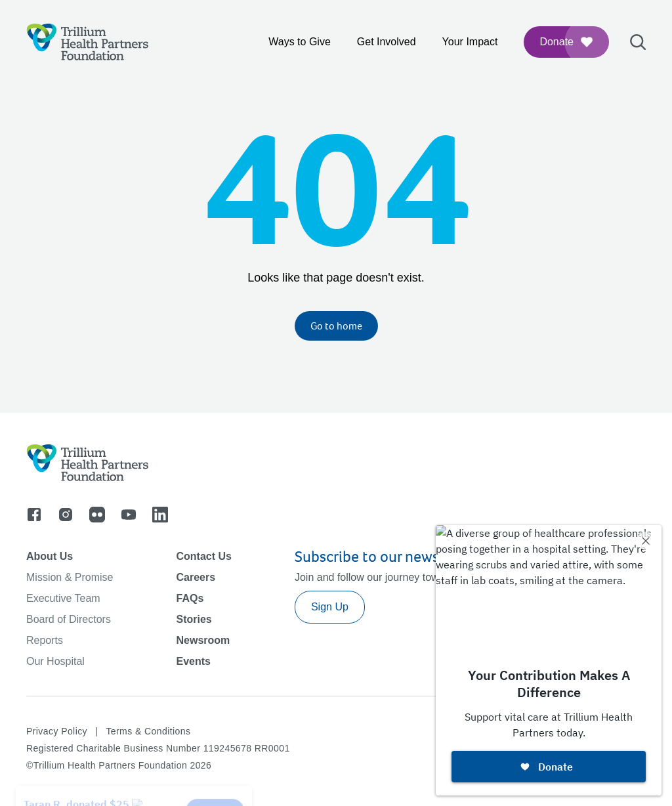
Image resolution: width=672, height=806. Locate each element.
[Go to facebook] (34, 515)
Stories (194, 619)
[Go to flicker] (97, 515)
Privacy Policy (57, 731)
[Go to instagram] (66, 515)
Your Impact (470, 42)
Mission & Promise (70, 577)
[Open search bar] (638, 42)
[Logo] (88, 42)
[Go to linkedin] (160, 515)
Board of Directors (69, 619)
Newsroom (203, 640)
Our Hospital (55, 661)
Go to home (336, 326)
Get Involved (387, 42)
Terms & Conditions (148, 731)
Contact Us (203, 556)
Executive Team (63, 598)
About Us (50, 556)
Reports (45, 640)
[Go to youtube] (129, 515)
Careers (196, 577)
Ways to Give (300, 42)
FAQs (190, 598)
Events (193, 661)
